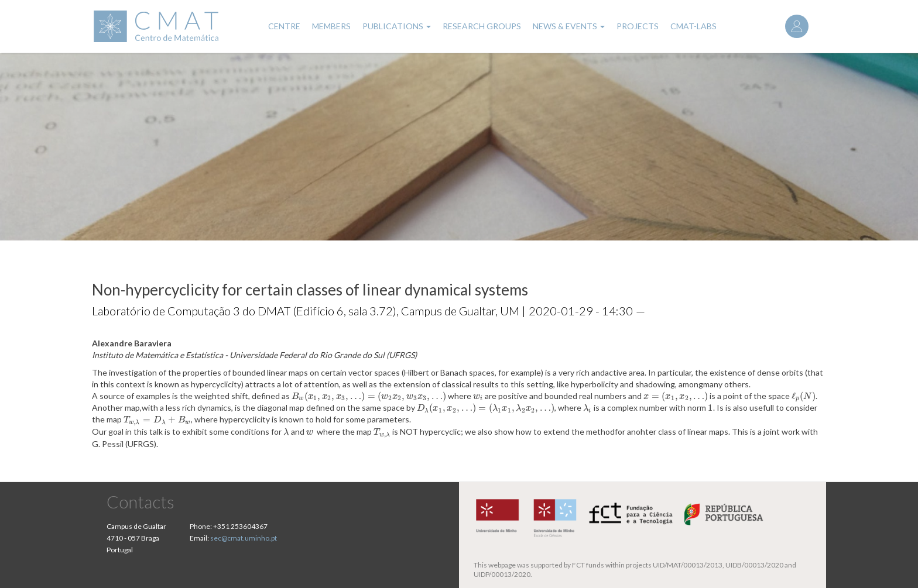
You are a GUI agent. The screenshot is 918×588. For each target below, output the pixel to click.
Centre (284, 26)
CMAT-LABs (693, 26)
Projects (638, 26)
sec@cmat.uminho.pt (244, 538)
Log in (797, 26)
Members (331, 26)
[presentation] (369, 396)
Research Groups (482, 26)
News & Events (569, 26)
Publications (397, 26)
